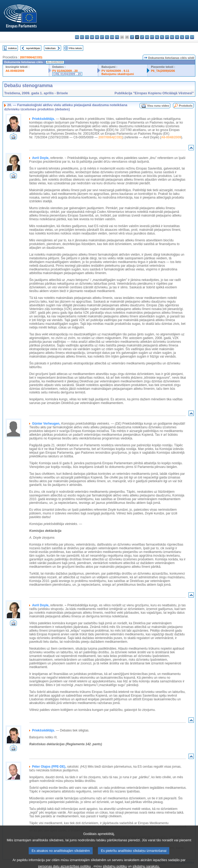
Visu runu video (158, 106)
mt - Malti (152, 37)
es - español (82, 37)
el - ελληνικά (107, 37)
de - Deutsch (97, 37)
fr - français (117, 37)
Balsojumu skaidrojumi (118, 74)
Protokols (186, 106)
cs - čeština (87, 37)
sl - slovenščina (182, 37)
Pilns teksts (76, 48)
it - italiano (132, 37)
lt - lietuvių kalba (142, 37)
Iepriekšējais (33, 48)
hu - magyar (147, 37)
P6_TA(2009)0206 (163, 71)
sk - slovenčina (177, 37)
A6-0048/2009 (15, 71)
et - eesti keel (102, 37)
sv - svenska (192, 37)
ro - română (172, 37)
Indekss (13, 48)
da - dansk (92, 37)
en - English (112, 37)
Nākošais (50, 48)
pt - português (167, 37)
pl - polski (162, 37)
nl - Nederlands (157, 37)
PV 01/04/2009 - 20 (65, 71)
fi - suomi (187, 37)
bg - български (77, 37)
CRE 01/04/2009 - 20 (67, 74)
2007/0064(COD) (31, 57)
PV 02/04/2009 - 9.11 (115, 71)
